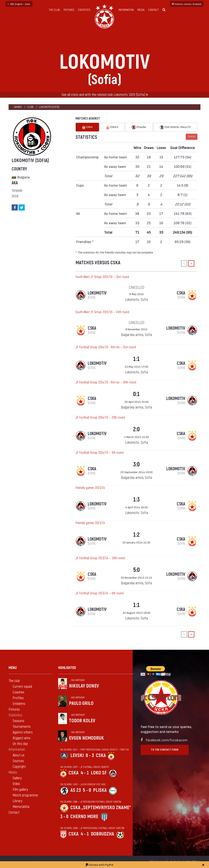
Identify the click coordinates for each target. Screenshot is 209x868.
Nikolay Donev (84, 686)
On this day (20, 744)
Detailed (192, 137)
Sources (18, 761)
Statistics (84, 10)
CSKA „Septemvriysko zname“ (101, 808)
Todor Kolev (82, 721)
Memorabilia (21, 807)
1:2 (136, 535)
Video (16, 784)
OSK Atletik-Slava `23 (175, 127)
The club (54, 10)
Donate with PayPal (99, 865)
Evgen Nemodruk (86, 738)
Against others (23, 732)
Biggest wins (22, 738)
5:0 (136, 570)
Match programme (25, 795)
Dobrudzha (102, 834)
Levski (77, 755)
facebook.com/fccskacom (167, 740)
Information (126, 10)
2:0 (136, 429)
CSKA (87, 127)
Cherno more (84, 817)
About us (19, 755)
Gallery (17, 778)
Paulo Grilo (81, 703)
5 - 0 (87, 790)
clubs (30, 107)
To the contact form (165, 750)
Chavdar (139, 127)
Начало (18, 107)
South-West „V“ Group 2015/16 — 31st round (102, 277)
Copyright (19, 767)
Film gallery (20, 790)
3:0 (136, 464)
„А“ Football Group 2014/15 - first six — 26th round (106, 382)
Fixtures (69, 10)
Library (17, 801)
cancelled (137, 288)
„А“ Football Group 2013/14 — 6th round (99, 593)
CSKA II (112, 127)
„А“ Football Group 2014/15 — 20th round (100, 418)
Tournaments (22, 727)
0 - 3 (90, 755)
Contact (153, 10)
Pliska (100, 790)
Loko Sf (99, 773)
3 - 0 (64, 817)
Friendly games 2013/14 (90, 488)
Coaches (18, 692)
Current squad (22, 687)
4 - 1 (85, 773)
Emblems (19, 704)
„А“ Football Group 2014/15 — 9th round (99, 453)
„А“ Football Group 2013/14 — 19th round (100, 558)
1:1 (136, 359)
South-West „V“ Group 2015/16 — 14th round (102, 312)
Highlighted (67, 668)
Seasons (18, 721)
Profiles (18, 698)
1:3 (136, 500)
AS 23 (76, 790)
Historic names (187, 4)
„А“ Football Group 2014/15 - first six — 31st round (106, 347)
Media (141, 10)
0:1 (136, 394)
